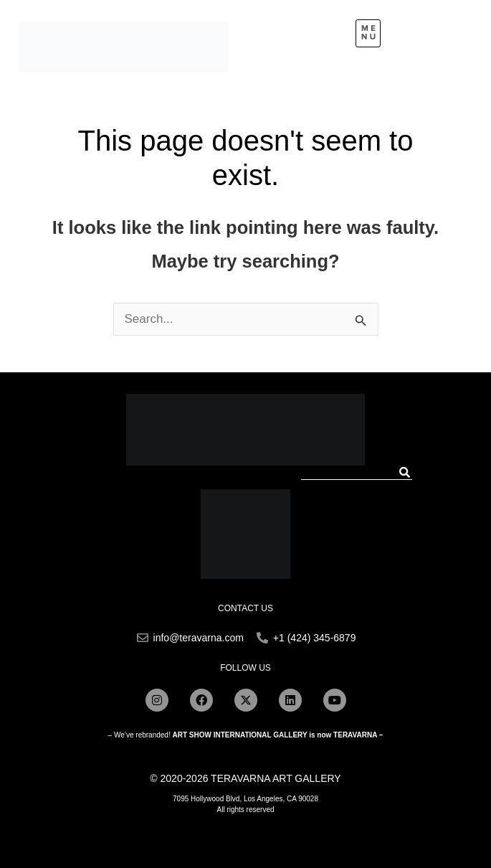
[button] (368, 33)
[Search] (405, 472)
